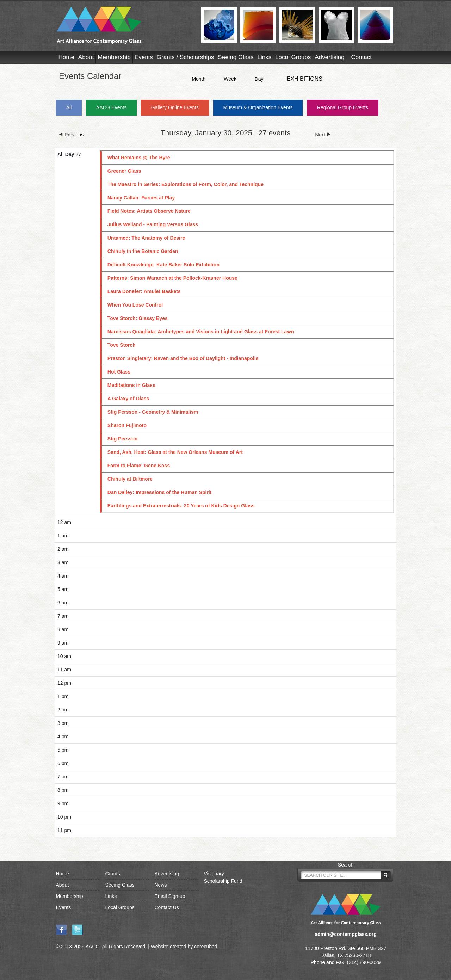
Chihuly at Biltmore (130, 479)
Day (259, 79)
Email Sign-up (170, 896)
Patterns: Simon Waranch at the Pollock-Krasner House (172, 278)
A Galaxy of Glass (128, 399)
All (69, 107)
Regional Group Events (343, 107)
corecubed (206, 947)
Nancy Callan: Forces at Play (141, 198)
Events (144, 57)
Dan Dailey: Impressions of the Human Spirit (160, 492)
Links (264, 57)
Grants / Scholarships (186, 57)
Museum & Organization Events (258, 107)
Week (230, 79)
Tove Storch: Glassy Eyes (138, 318)
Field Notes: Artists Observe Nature (149, 211)
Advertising (329, 57)
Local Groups (293, 57)
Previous (71, 135)
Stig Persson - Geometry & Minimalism (153, 412)
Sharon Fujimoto (127, 425)
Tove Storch (122, 345)
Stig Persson (123, 439)
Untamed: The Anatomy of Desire (146, 238)
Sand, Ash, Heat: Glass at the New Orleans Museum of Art (175, 452)
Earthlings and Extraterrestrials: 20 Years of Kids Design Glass (181, 506)
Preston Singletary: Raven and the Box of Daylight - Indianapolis (183, 358)
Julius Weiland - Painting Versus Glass (153, 224)
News (161, 885)
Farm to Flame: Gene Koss (139, 466)
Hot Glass (119, 372)
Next (323, 135)
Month (199, 79)
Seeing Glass (236, 57)
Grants (113, 874)
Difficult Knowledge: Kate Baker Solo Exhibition (163, 265)
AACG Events (111, 107)
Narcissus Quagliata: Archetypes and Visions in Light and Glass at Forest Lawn (201, 332)
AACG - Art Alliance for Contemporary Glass (125, 25)
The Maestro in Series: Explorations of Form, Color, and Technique (186, 184)
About (86, 57)
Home (66, 57)
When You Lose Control (135, 305)
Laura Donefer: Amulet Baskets (144, 291)
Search (346, 865)
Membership (114, 57)
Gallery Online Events (175, 107)
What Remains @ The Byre (139, 158)
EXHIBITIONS (305, 79)
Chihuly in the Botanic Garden (143, 251)
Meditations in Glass (131, 385)
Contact (361, 57)
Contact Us (167, 907)
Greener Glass (124, 171)
